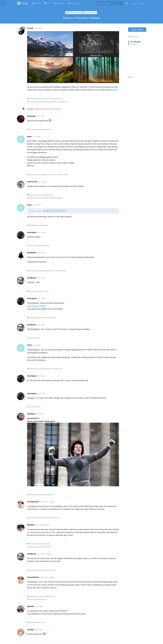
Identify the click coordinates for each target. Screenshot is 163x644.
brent (32, 282)
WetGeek (34, 582)
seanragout (35, 329)
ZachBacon (34, 303)
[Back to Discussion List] (3, 3)
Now (130, 77)
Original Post (133, 36)
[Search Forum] (110, 3)
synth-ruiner (37, 211)
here (116, 90)
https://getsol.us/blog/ (36, 306)
